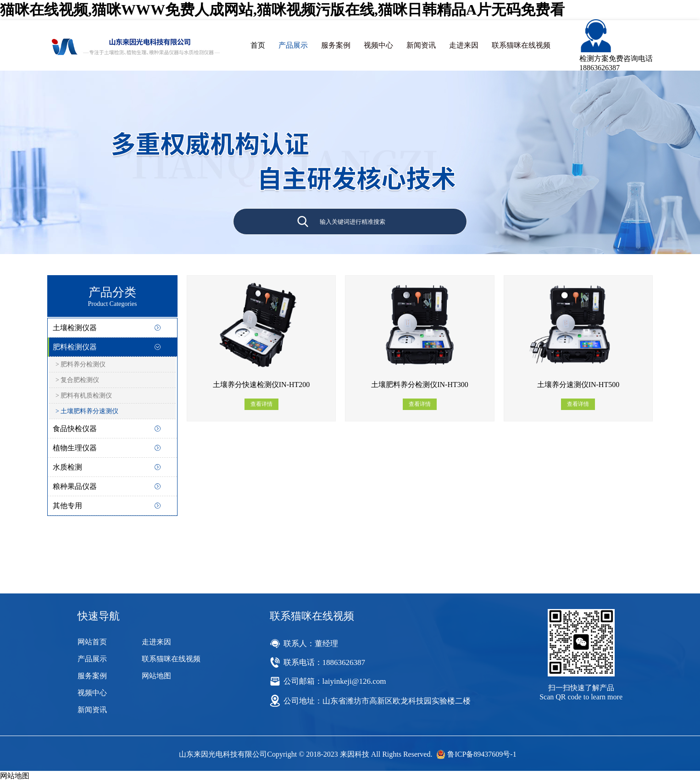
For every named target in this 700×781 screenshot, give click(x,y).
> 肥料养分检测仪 (81, 364)
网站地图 (156, 676)
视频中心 (378, 45)
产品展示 (293, 45)
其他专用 (67, 506)
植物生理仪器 (75, 448)
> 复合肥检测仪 (77, 380)
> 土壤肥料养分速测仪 (87, 411)
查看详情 (261, 404)
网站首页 (92, 642)
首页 (258, 45)
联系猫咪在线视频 (521, 45)
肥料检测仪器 (75, 347)
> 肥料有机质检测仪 (84, 396)
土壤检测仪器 (75, 328)
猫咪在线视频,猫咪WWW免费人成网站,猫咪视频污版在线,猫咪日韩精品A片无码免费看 (282, 10)
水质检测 (67, 467)
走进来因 (464, 45)
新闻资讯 (421, 45)
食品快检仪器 (75, 429)
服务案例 (336, 45)
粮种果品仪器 (75, 486)
